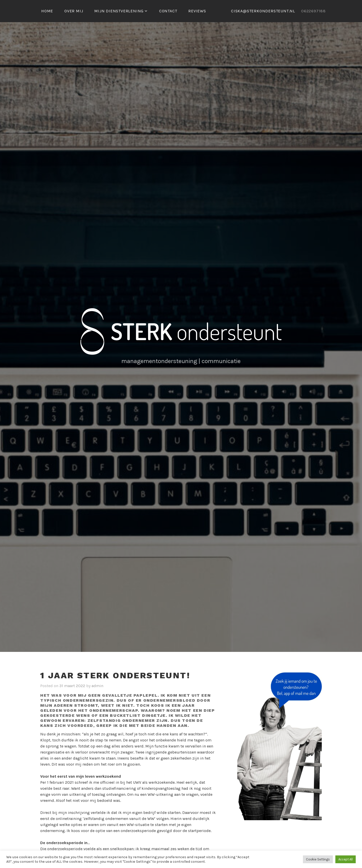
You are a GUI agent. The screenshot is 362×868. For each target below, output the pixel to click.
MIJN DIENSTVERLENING (119, 11)
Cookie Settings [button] (318, 859)
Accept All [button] (346, 859)
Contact (168, 11)
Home (47, 11)
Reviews (197, 11)
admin (97, 686)
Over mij (74, 11)
